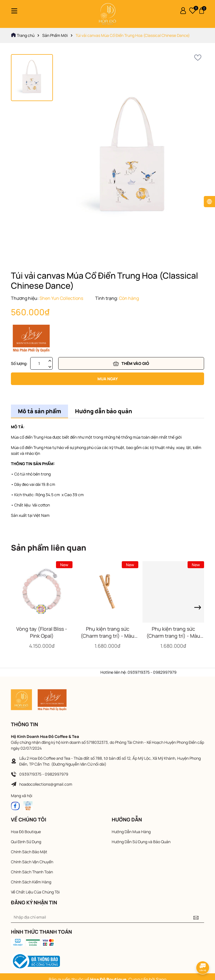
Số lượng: (19, 363)
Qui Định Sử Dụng (26, 842)
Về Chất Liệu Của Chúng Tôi (35, 892)
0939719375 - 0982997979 (44, 774)
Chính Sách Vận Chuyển (32, 862)
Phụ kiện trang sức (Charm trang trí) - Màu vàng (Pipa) (173, 632)
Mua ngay (108, 379)
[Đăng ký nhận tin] (196, 917)
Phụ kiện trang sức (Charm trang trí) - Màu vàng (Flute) (107, 632)
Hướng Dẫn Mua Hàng (131, 832)
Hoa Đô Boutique (26, 832)
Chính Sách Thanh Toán (32, 872)
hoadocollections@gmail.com (46, 784)
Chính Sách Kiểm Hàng (31, 882)
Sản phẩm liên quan (49, 548)
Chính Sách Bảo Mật (29, 852)
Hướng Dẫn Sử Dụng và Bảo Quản (141, 842)
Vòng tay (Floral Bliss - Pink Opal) (42, 632)
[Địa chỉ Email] (107, 917)
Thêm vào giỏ (131, 364)
